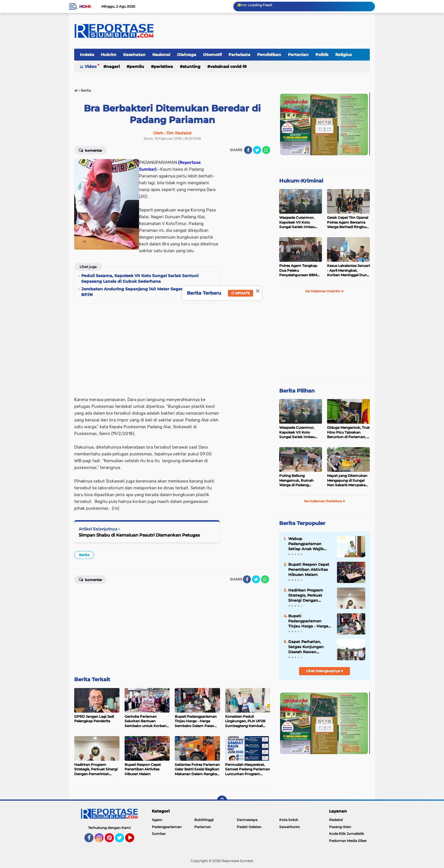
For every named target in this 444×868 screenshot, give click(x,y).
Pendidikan (269, 55)
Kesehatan (134, 55)
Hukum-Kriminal (301, 181)
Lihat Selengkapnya (325, 671)
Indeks (87, 55)
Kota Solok (289, 820)
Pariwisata (239, 55)
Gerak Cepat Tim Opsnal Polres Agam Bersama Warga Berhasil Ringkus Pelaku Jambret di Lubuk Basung (348, 222)
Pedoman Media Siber (348, 841)
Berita (84, 555)
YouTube (134, 840)
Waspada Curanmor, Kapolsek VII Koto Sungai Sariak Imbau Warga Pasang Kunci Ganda (297, 222)
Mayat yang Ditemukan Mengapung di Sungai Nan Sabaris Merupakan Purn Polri (347, 481)
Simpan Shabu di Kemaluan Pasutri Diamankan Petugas (139, 535)
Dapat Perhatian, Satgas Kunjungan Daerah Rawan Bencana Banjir (306, 647)
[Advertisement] (247, 244)
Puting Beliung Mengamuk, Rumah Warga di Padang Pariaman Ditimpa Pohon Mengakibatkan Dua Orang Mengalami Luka (299, 481)
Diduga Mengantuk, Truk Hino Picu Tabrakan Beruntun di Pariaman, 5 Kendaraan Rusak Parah (348, 432)
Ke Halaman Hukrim (325, 291)
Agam (157, 820)
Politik (322, 55)
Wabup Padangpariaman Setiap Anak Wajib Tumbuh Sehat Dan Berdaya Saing (307, 544)
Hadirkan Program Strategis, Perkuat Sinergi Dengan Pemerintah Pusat (306, 595)
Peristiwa (163, 67)
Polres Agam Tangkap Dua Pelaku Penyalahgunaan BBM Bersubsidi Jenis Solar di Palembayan (300, 271)
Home (85, 7)
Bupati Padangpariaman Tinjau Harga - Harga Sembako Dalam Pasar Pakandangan (310, 621)
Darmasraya (247, 820)
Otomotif (212, 55)
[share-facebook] (248, 150)
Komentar (90, 150)
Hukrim (109, 55)
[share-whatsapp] (266, 150)
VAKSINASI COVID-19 (228, 67)
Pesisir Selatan (249, 827)
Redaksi (336, 820)
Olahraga (187, 55)
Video (91, 67)
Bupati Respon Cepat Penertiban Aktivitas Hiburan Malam (309, 569)
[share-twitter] (257, 150)
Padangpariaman (167, 827)
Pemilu (137, 67)
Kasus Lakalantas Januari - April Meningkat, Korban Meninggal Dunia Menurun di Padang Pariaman (348, 271)
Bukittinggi (204, 820)
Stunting (192, 67)
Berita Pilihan (297, 391)
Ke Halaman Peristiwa (325, 501)
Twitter (122, 840)
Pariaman (203, 827)
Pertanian (298, 55)
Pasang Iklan (340, 827)
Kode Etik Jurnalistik (347, 834)
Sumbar (159, 834)
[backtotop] (222, 801)
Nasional (161, 55)
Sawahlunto (290, 827)
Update (241, 293)
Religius (343, 55)
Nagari (113, 67)
